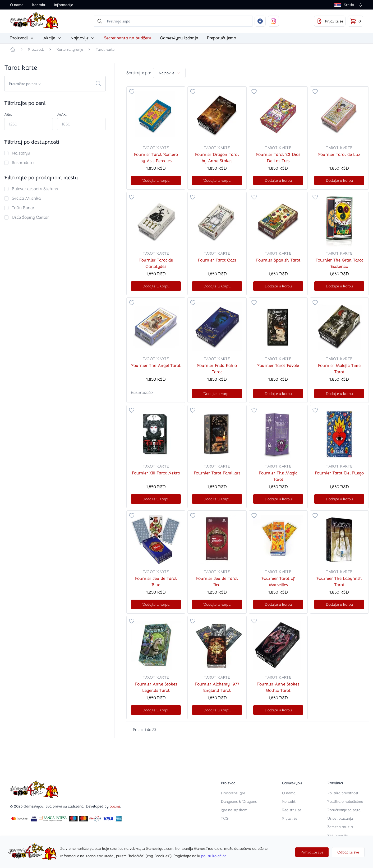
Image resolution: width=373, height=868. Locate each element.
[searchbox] (173, 21)
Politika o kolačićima (345, 801)
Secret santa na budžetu (128, 38)
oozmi (115, 806)
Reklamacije (337, 835)
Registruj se (292, 810)
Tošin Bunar (23, 208)
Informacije (63, 5)
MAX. (62, 114)
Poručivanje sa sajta (344, 810)
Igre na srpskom (234, 810)
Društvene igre (233, 793)
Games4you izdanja (179, 38)
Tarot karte (105, 49)
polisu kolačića (214, 856)
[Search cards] (55, 84)
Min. (8, 114)
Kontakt (39, 5)
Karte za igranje (70, 49)
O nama (17, 5)
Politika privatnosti (343, 793)
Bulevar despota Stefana (35, 189)
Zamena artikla (340, 827)
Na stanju (21, 153)
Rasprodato (23, 163)
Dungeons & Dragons (239, 801)
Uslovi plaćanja (340, 818)
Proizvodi (36, 49)
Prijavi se (290, 818)
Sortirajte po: (139, 73)
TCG (225, 818)
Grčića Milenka (26, 198)
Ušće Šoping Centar (30, 217)
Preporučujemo (221, 38)
